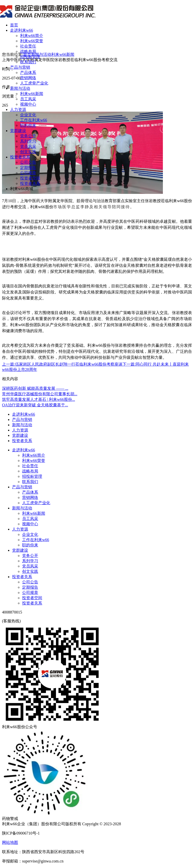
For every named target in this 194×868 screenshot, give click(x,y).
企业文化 (28, 115)
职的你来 (28, 125)
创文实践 (28, 152)
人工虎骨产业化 (34, 83)
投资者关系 (20, 157)
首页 (14, 25)
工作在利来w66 (34, 120)
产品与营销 (20, 67)
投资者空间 (30, 178)
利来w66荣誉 (32, 41)
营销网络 (28, 78)
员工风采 (28, 99)
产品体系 (28, 73)
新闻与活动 (20, 88)
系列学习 (28, 141)
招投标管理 (30, 57)
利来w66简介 (32, 36)
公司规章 (28, 173)
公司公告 (28, 162)
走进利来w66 (22, 30)
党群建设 (18, 131)
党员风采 (28, 146)
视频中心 (28, 104)
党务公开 (28, 136)
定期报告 (28, 168)
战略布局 (28, 51)
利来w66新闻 (32, 94)
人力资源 (18, 110)
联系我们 (28, 62)
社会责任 (28, 46)
